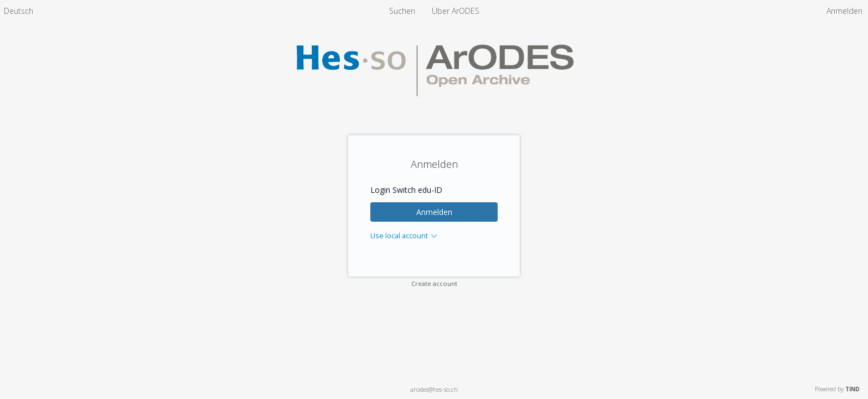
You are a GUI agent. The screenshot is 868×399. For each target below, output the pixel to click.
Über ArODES (456, 11)
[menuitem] (19, 11)
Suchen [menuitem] (402, 11)
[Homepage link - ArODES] (434, 109)
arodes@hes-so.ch (434, 389)
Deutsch (19, 11)
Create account (434, 283)
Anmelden (434, 212)
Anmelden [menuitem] (844, 11)
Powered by (837, 389)
